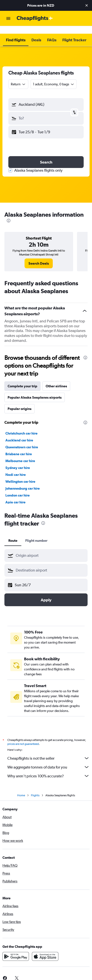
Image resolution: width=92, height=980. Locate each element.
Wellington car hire (20, 474)
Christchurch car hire (21, 425)
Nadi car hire (16, 467)
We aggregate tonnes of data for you (48, 759)
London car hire (18, 487)
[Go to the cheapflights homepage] (35, 18)
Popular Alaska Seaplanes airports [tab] (35, 390)
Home (21, 787)
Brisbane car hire (19, 446)
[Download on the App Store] (45, 949)
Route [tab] (13, 533)
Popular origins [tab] (20, 401)
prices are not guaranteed (23, 736)
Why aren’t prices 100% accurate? (48, 768)
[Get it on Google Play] (16, 949)
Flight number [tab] (36, 533)
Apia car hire (15, 494)
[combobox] (18, 76)
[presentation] (9, 213)
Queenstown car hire (22, 439)
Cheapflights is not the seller (48, 750)
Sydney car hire (18, 460)
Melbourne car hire (20, 453)
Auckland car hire (19, 432)
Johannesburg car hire (23, 481)
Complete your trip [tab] (22, 378)
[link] (39, 256)
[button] (87, 5)
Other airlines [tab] (56, 378)
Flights (35, 787)
